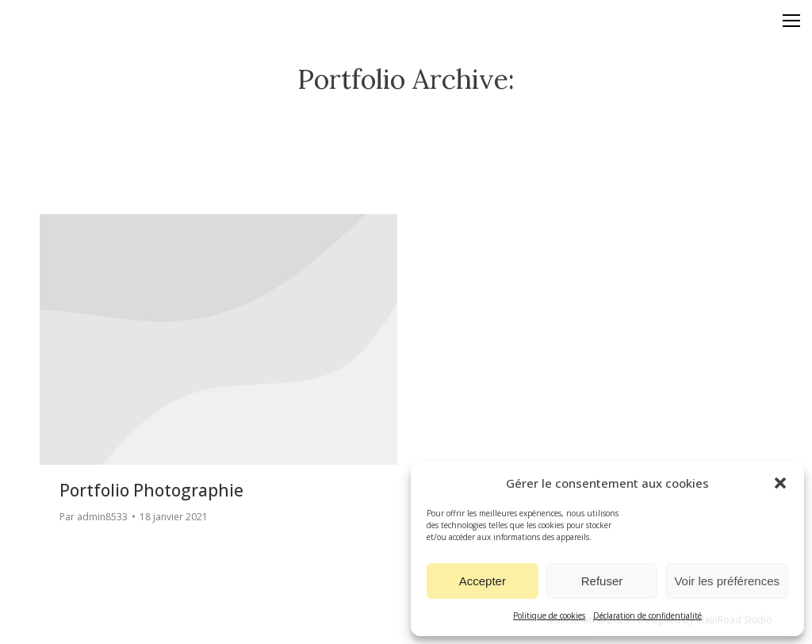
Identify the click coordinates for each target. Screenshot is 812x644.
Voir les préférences (727, 581)
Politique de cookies (549, 615)
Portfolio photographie (151, 490)
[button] (780, 483)
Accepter (483, 581)
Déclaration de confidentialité (647, 615)
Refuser (602, 581)
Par (94, 517)
